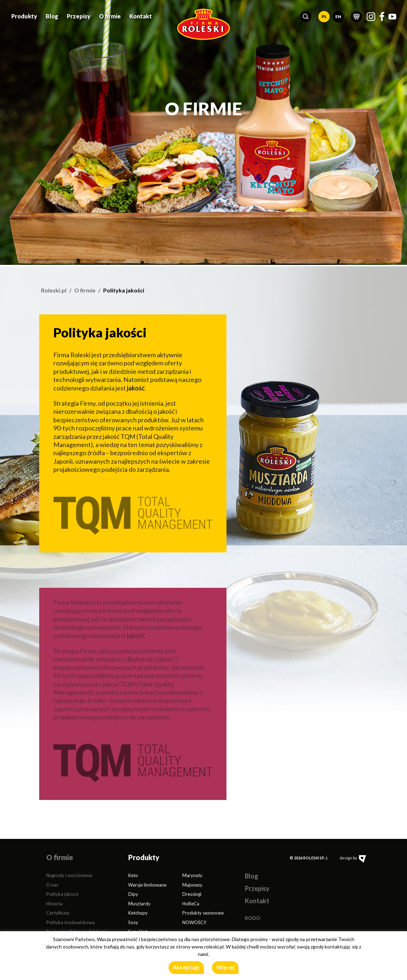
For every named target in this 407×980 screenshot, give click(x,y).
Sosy (133, 922)
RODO (253, 918)
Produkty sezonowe (203, 913)
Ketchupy (138, 913)
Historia (54, 904)
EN (338, 16)
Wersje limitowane (147, 885)
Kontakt (141, 15)
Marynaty (192, 875)
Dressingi (192, 894)
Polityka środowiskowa (70, 922)
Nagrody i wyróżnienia (69, 875)
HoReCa (191, 904)
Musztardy (139, 904)
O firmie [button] (110, 15)
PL (324, 16)
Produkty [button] (24, 15)
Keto (133, 875)
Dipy (133, 894)
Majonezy (192, 885)
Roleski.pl (54, 290)
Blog (52, 15)
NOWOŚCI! (194, 922)
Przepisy (79, 15)
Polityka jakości (62, 894)
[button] (306, 16)
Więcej (225, 967)
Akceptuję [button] (186, 967)
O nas (52, 885)
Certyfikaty (58, 913)
